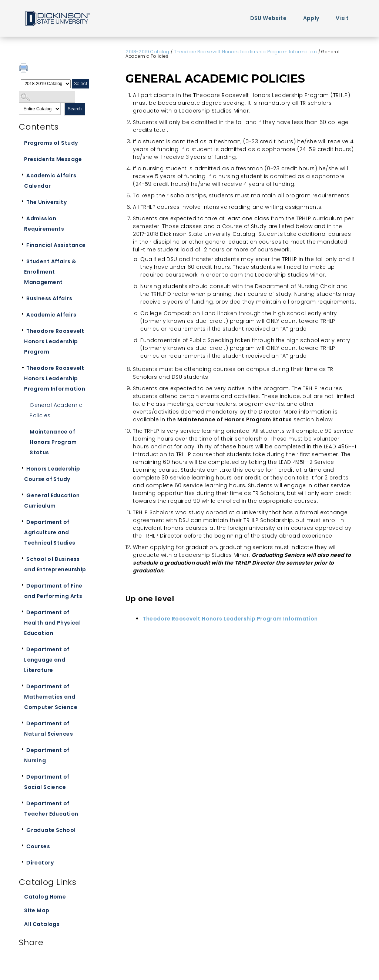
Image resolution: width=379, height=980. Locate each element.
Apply (311, 18)
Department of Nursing (47, 755)
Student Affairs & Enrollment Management (50, 272)
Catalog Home (45, 897)
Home (57, 18)
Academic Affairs (51, 315)
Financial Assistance (56, 245)
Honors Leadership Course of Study (52, 474)
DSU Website (269, 18)
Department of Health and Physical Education (52, 623)
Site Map (37, 910)
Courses (38, 846)
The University (46, 202)
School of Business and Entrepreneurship (55, 564)
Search (75, 109)
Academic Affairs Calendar (50, 181)
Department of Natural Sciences (48, 729)
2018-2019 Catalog (147, 52)
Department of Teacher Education (51, 809)
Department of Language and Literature (47, 660)
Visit (342, 18)
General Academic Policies (56, 410)
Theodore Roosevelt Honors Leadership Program (54, 341)
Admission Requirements (44, 224)
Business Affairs (49, 298)
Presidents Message (53, 159)
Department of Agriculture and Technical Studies (50, 532)
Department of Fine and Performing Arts (53, 591)
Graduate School (51, 830)
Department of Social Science (47, 782)
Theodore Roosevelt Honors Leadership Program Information (55, 378)
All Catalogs (42, 924)
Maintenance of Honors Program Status (53, 442)
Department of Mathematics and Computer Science (51, 697)
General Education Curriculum (52, 501)
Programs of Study (51, 143)
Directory (40, 863)
